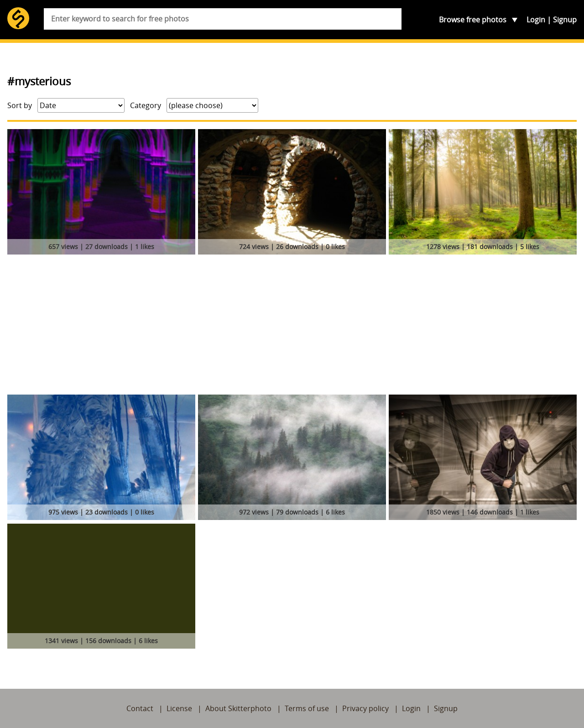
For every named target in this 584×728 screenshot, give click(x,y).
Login (536, 20)
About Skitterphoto (238, 708)
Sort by (20, 105)
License (179, 708)
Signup (565, 20)
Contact (140, 708)
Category (146, 105)
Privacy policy (365, 708)
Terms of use (307, 708)
